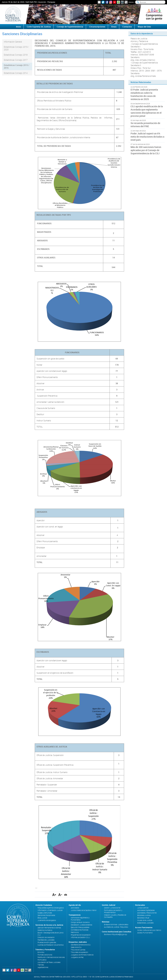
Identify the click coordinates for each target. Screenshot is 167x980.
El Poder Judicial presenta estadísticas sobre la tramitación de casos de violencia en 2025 (144, 94)
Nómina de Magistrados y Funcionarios (80, 919)
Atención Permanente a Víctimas (49, 928)
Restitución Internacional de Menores (51, 957)
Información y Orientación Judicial (50, 910)
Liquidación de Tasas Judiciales (49, 962)
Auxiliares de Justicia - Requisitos (116, 927)
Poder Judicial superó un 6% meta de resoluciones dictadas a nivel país (147, 137)
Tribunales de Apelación (79, 952)
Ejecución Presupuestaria (80, 927)
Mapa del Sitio (144, 27)
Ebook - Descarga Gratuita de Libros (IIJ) (51, 934)
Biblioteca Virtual (143, 918)
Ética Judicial (42, 918)
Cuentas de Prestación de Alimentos (51, 945)
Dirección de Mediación (46, 937)
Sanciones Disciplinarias (46, 915)
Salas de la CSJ (76, 947)
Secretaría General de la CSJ (81, 945)
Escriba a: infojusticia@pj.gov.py (116, 934)
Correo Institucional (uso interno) (149, 930)
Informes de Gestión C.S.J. (80, 937)
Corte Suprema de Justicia (39, 27)
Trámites (41, 965)
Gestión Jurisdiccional (112, 908)
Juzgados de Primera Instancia (82, 955)
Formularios (42, 960)
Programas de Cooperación (81, 935)
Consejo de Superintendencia (70, 27)
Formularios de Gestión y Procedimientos (113, 911)
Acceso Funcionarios (145, 933)
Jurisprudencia (143, 908)
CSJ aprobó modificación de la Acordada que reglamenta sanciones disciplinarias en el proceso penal (147, 111)
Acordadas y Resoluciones (147, 913)
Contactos (127, 27)
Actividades (75, 908)
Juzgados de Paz (77, 957)
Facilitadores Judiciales (46, 940)
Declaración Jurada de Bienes (81, 925)
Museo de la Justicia (145, 920)
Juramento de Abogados (47, 920)
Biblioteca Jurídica (144, 915)
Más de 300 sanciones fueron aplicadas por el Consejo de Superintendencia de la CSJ (146, 150)
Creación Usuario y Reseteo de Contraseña (115, 916)
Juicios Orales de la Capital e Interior (84, 910)
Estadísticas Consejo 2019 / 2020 (16, 48)
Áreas (114, 27)
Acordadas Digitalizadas (146, 910)
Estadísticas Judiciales (145, 923)
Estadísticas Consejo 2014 (16, 73)
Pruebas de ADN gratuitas (47, 942)
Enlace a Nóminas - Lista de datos (116, 925)
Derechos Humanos (45, 930)
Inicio (131, 2)
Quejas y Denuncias (45, 913)
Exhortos (41, 952)
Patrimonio (75, 932)
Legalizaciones (43, 967)
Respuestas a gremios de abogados (51, 908)
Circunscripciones (97, 27)
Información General (13, 42)
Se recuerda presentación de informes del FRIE (145, 125)
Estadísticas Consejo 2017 (16, 60)
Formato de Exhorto (45, 955)
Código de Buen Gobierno (80, 922)
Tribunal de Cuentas (78, 950)
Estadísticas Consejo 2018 (16, 55)
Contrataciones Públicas (80, 930)
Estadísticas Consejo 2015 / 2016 (17, 66)
